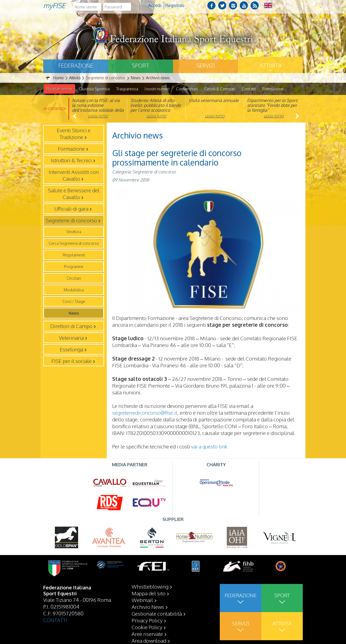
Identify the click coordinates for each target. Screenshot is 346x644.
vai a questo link (209, 447)
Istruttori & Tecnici (71, 160)
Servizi (206, 65)
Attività (270, 65)
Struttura (74, 232)
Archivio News (148, 607)
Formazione (273, 89)
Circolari (74, 278)
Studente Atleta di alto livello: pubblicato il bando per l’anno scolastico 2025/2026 (156, 108)
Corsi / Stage (74, 302)
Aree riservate (147, 634)
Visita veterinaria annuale (214, 101)
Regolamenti (74, 255)
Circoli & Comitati (220, 89)
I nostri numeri (157, 89)
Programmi (74, 267)
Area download (149, 640)
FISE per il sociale (71, 361)
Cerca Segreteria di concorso (74, 244)
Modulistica (74, 290)
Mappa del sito (149, 593)
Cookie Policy (147, 627)
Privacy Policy (147, 620)
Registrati (175, 5)
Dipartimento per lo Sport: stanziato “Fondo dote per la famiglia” (273, 105)
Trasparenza (127, 89)
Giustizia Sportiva (94, 89)
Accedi (155, 5)
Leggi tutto (98, 116)
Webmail (142, 600)
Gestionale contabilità (157, 613)
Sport (141, 65)
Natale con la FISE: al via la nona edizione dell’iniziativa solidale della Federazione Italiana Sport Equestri (98, 110)
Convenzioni (187, 89)
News (74, 313)
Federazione (76, 65)
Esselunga (71, 349)
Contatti (249, 89)
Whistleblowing (150, 586)
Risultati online (59, 89)
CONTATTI (55, 620)
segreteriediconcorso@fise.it (145, 413)
